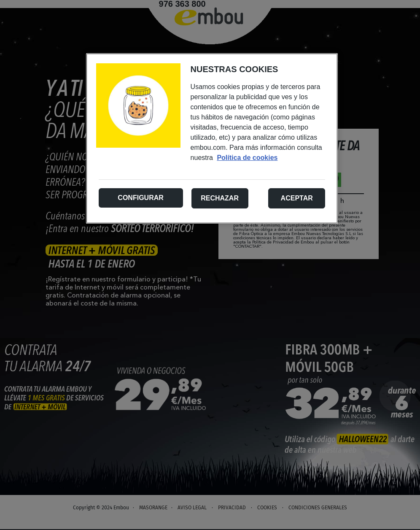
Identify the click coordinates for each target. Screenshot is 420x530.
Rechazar (220, 198)
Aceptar (297, 198)
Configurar (140, 198)
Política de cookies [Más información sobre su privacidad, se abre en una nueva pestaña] (247, 158)
